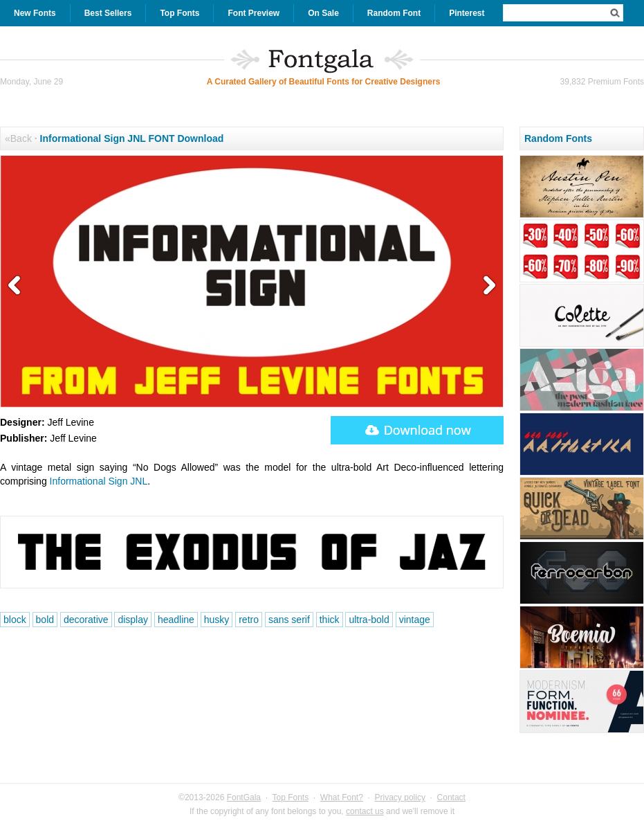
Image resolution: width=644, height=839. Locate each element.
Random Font (394, 13)
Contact (451, 797)
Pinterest (467, 13)
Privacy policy (400, 797)
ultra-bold (369, 620)
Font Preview (254, 13)
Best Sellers (108, 13)
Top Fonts (180, 13)
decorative (86, 620)
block (15, 620)
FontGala (244, 797)
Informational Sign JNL (99, 481)
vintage (415, 620)
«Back (18, 138)
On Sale (323, 13)
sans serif (289, 620)
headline (176, 620)
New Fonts (35, 13)
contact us (365, 811)
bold (45, 620)
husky (217, 620)
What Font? (342, 797)
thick (330, 620)
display (133, 620)
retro (249, 620)
